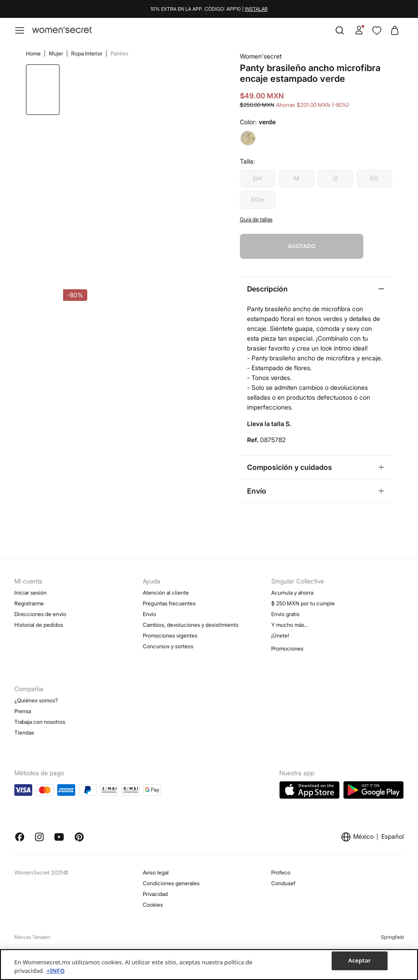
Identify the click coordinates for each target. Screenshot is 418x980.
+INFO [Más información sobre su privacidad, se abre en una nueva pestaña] (55, 971)
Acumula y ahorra (292, 578)
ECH (260, 212)
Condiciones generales (171, 869)
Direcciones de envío (40, 600)
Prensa (23, 697)
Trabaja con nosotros (40, 708)
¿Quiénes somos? (36, 686)
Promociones (287, 634)
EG (377, 191)
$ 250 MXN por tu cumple (303, 589)
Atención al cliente (166, 578)
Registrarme (29, 589)
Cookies (153, 890)
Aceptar (359, 961)
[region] (209, 965)
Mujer (54, 53)
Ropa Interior (85, 53)
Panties (117, 53)
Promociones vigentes (170, 621)
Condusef (283, 869)
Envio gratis (285, 600)
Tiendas (24, 718)
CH (260, 191)
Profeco (281, 858)
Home (31, 53)
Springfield (392, 923)
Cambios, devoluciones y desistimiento (191, 610)
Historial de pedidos (39, 610)
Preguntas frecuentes (169, 589)
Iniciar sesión (30, 578)
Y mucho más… (290, 610)
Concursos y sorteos (168, 632)
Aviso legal (156, 858)
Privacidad (155, 880)
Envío (149, 600)
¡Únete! (280, 621)
